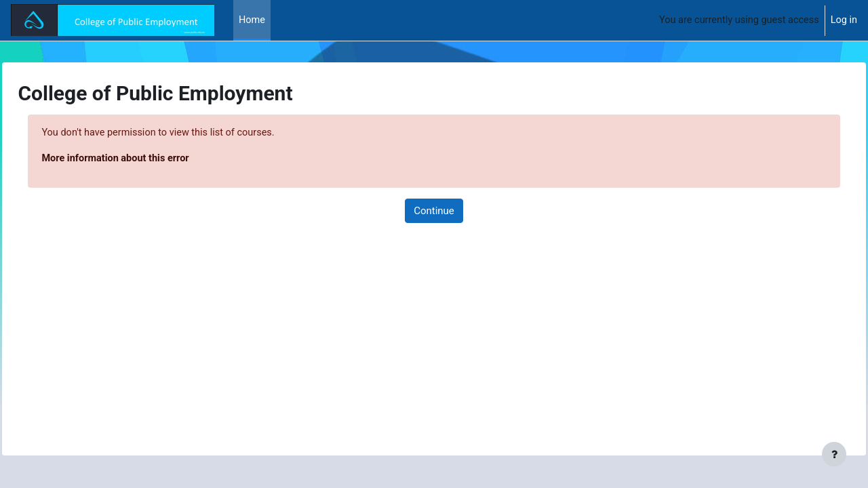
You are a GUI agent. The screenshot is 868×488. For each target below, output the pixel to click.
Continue (434, 211)
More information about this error (148, 159)
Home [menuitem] (252, 20)
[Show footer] (834, 454)
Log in (843, 20)
